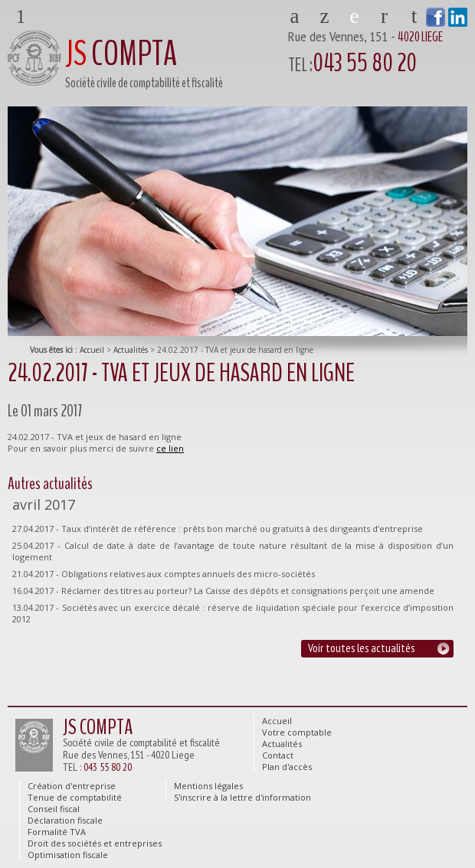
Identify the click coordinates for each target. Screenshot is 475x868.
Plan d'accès (414, 15)
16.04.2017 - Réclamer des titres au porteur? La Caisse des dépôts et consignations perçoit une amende (223, 591)
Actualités (131, 350)
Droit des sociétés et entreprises (95, 843)
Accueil (92, 350)
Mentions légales (208, 786)
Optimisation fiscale (68, 855)
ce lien (170, 448)
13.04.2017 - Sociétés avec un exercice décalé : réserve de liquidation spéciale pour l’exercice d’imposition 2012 (233, 613)
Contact (384, 15)
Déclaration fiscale (65, 820)
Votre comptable (324, 15)
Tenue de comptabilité (75, 797)
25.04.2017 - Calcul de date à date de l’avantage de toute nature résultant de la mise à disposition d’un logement (233, 551)
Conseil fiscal (54, 809)
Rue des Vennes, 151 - (378, 54)
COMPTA (121, 54)
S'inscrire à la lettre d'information (242, 797)
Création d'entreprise (72, 786)
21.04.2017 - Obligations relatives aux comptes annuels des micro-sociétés (164, 574)
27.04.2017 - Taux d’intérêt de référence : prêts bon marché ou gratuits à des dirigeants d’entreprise (218, 529)
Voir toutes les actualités (361, 648)
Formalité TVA (57, 832)
